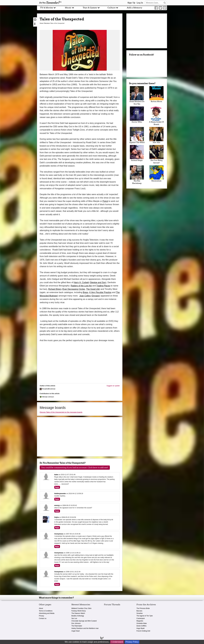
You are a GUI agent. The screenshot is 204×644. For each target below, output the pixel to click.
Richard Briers (55, 289)
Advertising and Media (47, 613)
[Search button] (165, 3)
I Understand (117, 642)
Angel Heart (76, 631)
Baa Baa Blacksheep (137, 175)
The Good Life (93, 289)
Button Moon (156, 94)
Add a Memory (135, 8)
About (41, 608)
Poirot (105, 201)
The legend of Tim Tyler (145, 616)
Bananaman (156, 174)
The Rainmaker (77, 626)
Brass (86, 292)
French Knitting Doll (143, 631)
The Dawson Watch (78, 613)
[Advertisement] (18, 59)
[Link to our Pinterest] (165, 8)
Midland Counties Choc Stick (81, 608)
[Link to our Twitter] (160, 8)
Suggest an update (113, 386)
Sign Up (131, 3)
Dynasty (96, 296)
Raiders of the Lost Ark (81, 286)
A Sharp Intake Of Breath (156, 116)
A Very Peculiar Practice (100, 292)
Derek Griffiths (141, 626)
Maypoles (140, 621)
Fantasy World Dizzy (79, 611)
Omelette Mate (142, 623)
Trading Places (103, 286)
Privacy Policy (132, 642)
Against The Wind (137, 135)
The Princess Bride (143, 608)
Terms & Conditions (46, 611)
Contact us (43, 618)
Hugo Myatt (140, 628)
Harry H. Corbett (81, 282)
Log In (140, 3)
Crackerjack (141, 618)
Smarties (140, 613)
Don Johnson (76, 623)
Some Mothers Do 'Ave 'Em (137, 96)
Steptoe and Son (98, 282)
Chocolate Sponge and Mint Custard (84, 621)
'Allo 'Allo (156, 135)
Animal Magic (137, 153)
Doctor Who (137, 115)
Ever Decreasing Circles (74, 289)
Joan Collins (85, 296)
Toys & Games (91, 8)
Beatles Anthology (78, 616)
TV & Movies (48, 8)
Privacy (41, 616)
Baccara (139, 611)
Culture (113, 8)
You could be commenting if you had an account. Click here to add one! (75, 468)
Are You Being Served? (156, 154)
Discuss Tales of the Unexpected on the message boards (61, 412)
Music (69, 8)
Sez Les (74, 618)
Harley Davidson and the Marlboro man (85, 628)
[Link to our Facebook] (156, 8)
